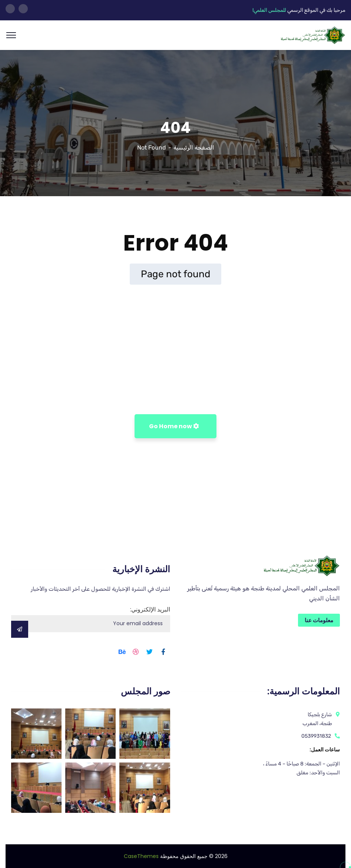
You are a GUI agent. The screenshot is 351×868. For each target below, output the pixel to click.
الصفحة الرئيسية (194, 148)
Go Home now (174, 426)
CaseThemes (141, 856)
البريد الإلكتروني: (91, 619)
